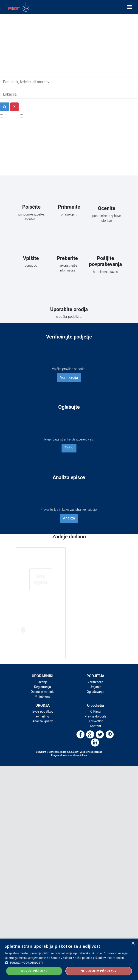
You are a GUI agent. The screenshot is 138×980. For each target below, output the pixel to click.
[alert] (69, 959)
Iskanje (42, 682)
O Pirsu (95, 712)
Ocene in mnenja (42, 692)
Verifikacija (69, 378)
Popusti (10, 116)
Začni (69, 448)
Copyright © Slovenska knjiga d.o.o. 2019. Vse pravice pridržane (69, 752)
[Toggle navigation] (130, 7)
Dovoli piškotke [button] (34, 971)
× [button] (133, 944)
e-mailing (43, 716)
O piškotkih (95, 721)
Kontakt (96, 726)
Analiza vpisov (43, 721)
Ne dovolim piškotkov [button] (99, 971)
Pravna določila (95, 716)
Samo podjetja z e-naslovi (45, 116)
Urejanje (95, 687)
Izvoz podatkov (43, 712)
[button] (69, 962)
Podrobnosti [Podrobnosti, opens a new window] (116, 958)
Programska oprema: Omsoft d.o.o (69, 755)
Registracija (43, 687)
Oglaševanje (96, 692)
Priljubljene (43, 697)
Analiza (69, 518)
